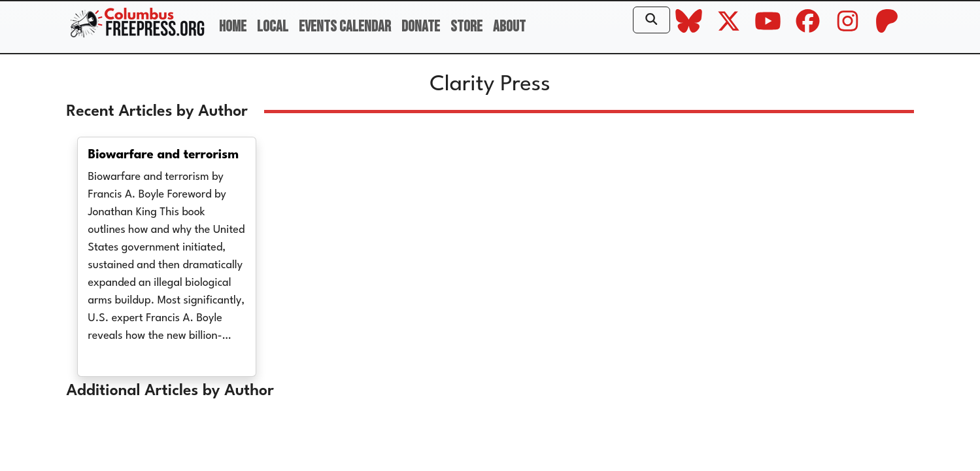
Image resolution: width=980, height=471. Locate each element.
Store (466, 26)
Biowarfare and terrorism (164, 155)
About (509, 26)
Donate (421, 26)
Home (233, 26)
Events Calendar (345, 26)
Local (273, 26)
